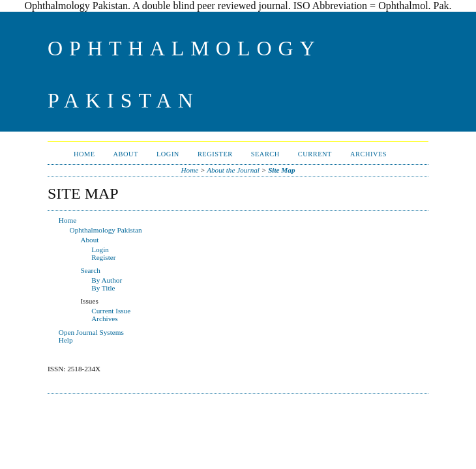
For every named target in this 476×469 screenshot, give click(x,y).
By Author (107, 280)
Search (265, 154)
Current (315, 154)
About (126, 154)
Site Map (281, 170)
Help (66, 340)
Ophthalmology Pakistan (106, 230)
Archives (368, 154)
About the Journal (233, 170)
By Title (103, 288)
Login (168, 154)
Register (215, 154)
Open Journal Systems (91, 332)
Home (84, 154)
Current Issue (111, 311)
